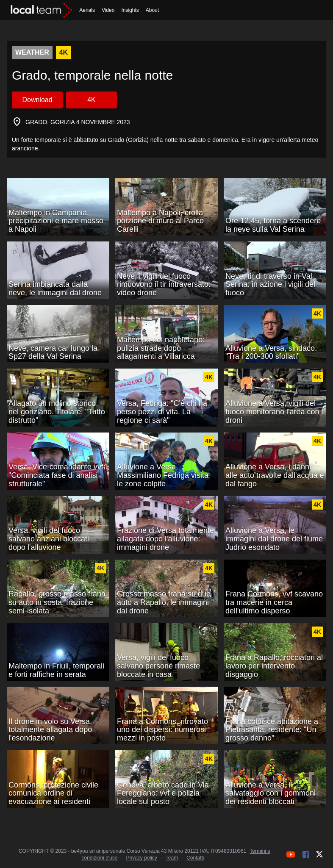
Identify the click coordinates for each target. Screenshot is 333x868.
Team (172, 858)
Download (37, 100)
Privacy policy (141, 858)
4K (92, 100)
